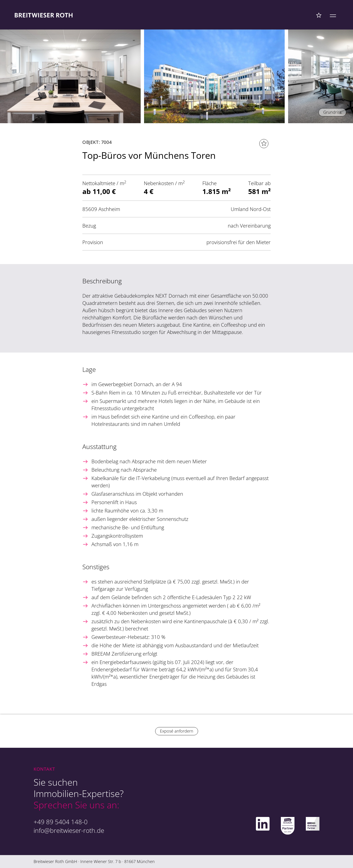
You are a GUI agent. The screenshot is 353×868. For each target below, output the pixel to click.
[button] (342, 69)
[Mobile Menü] (333, 15)
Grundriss (332, 112)
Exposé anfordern (177, 731)
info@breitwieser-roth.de (69, 830)
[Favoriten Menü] (319, 15)
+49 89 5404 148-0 (61, 822)
